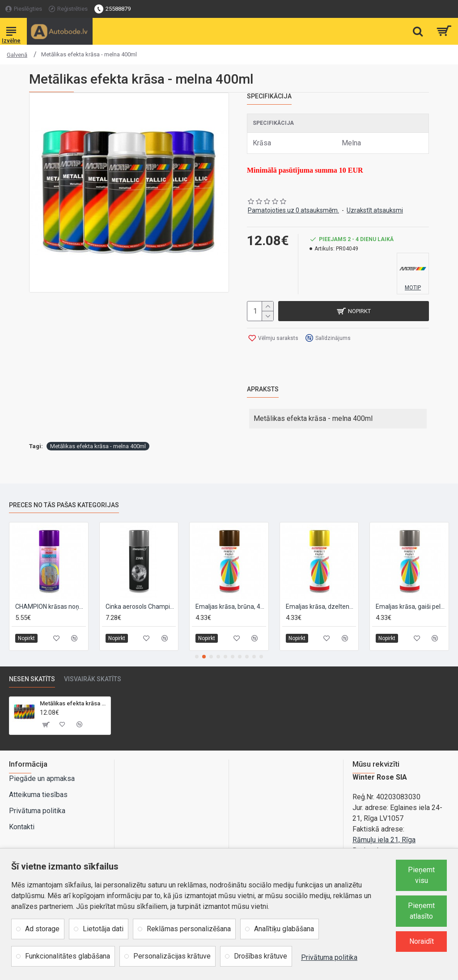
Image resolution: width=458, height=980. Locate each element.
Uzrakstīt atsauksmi (375, 210)
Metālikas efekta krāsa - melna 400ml (98, 446)
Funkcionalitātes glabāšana (68, 956)
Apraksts (263, 389)
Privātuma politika (329, 957)
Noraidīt (422, 941)
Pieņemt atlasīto (421, 911)
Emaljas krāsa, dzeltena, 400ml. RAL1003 (321, 607)
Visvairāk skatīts (93, 679)
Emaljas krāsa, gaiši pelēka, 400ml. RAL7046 (411, 607)
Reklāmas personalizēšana (189, 929)
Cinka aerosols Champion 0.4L (141, 607)
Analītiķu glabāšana (284, 929)
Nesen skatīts (32, 679)
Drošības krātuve (261, 956)
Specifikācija (269, 96)
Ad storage (42, 929)
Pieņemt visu (421, 875)
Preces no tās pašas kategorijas (64, 505)
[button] (197, 657)
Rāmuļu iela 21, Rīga (384, 840)
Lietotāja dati (103, 929)
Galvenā (17, 55)
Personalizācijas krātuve (172, 956)
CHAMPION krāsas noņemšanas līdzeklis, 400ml (51, 607)
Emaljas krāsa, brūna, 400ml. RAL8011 (231, 607)
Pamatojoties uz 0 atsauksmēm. (293, 210)
